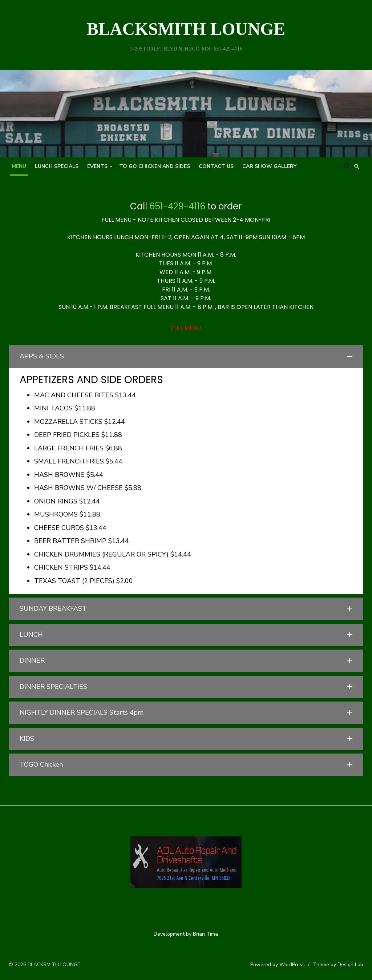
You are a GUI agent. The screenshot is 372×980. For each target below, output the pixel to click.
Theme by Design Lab (339, 965)
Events (97, 166)
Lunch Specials (57, 166)
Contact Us (216, 166)
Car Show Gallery (269, 166)
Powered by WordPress (278, 965)
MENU (19, 166)
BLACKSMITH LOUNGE (186, 29)
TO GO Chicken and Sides (155, 166)
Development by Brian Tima (186, 934)
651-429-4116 (178, 206)
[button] (186, 357)
